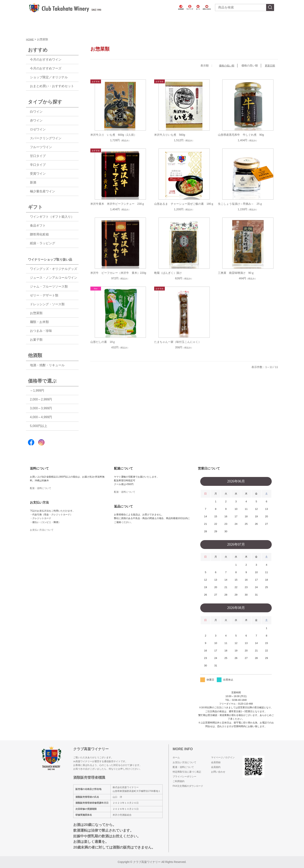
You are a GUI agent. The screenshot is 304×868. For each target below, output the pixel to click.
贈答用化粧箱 (39, 234)
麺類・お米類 (39, 322)
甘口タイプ (38, 156)
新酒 (33, 182)
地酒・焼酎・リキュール (47, 365)
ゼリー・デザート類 (44, 295)
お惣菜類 (36, 313)
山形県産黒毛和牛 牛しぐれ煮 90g (241, 135)
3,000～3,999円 (41, 408)
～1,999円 (37, 391)
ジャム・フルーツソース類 (49, 286)
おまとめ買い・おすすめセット (52, 86)
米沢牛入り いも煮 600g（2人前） (114, 135)
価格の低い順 (225, 65)
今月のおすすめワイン (46, 59)
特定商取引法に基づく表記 (187, 772)
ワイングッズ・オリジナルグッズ (54, 269)
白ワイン (36, 112)
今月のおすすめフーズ (46, 68)
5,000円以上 (39, 426)
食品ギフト (38, 226)
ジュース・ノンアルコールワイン (54, 278)
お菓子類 (36, 340)
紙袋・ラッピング (43, 243)
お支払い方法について (42, 530)
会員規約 (216, 767)
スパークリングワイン (46, 138)
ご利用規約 (179, 781)
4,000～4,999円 (41, 417)
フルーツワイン (41, 147)
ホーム (176, 757)
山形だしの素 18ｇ (103, 342)
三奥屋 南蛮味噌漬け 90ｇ (236, 273)
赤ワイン (36, 120)
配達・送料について (41, 488)
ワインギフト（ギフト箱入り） (52, 217)
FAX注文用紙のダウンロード (188, 786)
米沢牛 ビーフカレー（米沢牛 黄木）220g (118, 273)
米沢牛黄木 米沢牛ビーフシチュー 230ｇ (117, 204)
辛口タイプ (38, 165)
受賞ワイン (38, 174)
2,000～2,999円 (41, 399)
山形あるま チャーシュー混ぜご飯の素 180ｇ (184, 204)
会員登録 (216, 762)
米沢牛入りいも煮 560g (170, 135)
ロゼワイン (38, 129)
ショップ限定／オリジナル (49, 77)
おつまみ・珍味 (41, 331)
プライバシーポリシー (184, 777)
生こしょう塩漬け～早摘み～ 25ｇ (240, 204)
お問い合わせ (218, 772)
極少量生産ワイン (43, 191)
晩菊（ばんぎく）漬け (168, 273)
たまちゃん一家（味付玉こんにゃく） (178, 342)
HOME (30, 39)
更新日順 (270, 65)
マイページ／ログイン (223, 757)
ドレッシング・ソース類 (47, 304)
